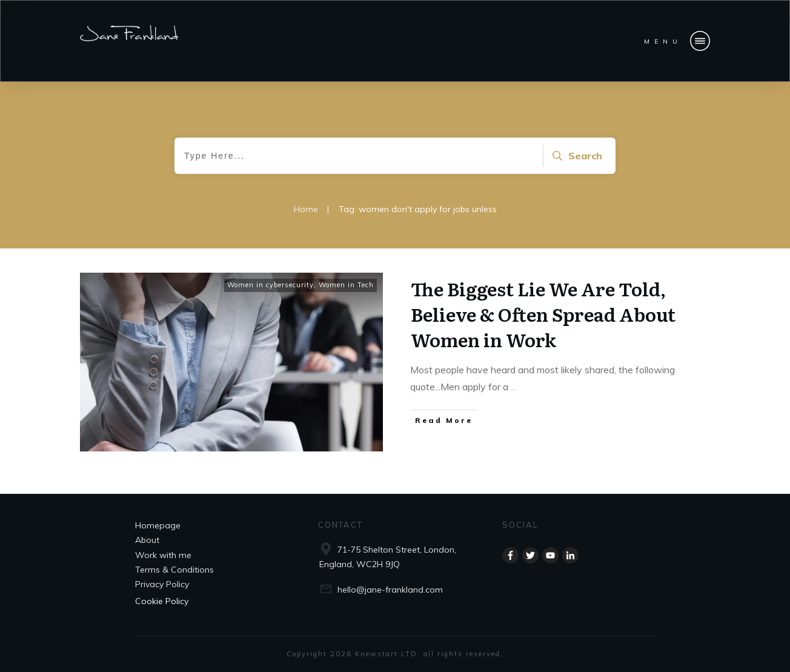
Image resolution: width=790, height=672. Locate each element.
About (147, 540)
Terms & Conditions (174, 570)
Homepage (158, 525)
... (513, 387)
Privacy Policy (162, 584)
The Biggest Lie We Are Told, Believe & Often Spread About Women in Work (543, 314)
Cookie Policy (162, 601)
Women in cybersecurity (271, 285)
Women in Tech (346, 285)
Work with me (163, 555)
